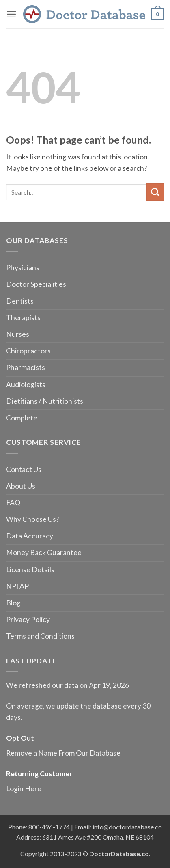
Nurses (18, 334)
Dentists (20, 301)
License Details (30, 570)
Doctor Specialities (36, 284)
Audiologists (26, 384)
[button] (12, 14)
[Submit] (155, 192)
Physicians (23, 268)
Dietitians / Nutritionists (45, 401)
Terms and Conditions (40, 636)
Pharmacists (26, 367)
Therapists (23, 318)
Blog (13, 603)
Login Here (24, 789)
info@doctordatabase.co (127, 827)
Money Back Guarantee (44, 552)
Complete (22, 418)
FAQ (13, 503)
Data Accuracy (30, 536)
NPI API (18, 586)
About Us (21, 486)
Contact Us (24, 469)
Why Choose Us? (32, 519)
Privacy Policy (28, 619)
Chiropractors (28, 351)
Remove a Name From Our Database (63, 753)
